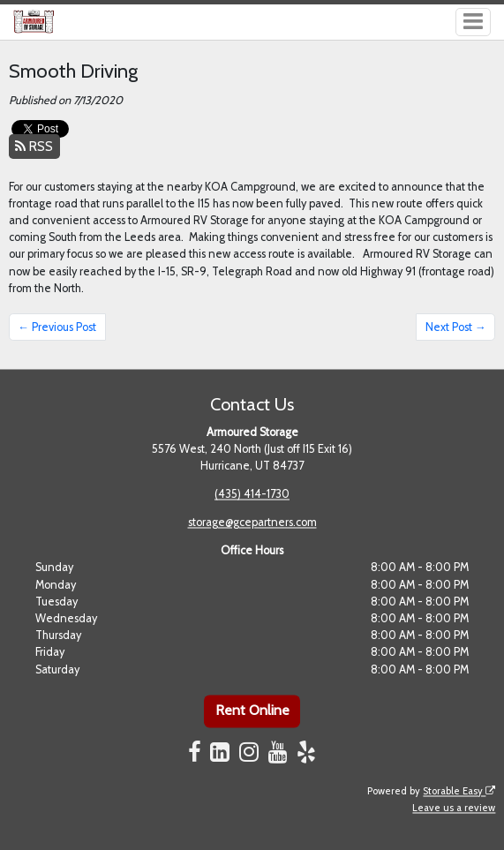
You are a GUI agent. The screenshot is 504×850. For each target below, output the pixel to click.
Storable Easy (459, 791)
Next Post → (456, 327)
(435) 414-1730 (252, 495)
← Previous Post (57, 327)
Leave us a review (454, 808)
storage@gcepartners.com (252, 523)
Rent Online (252, 711)
